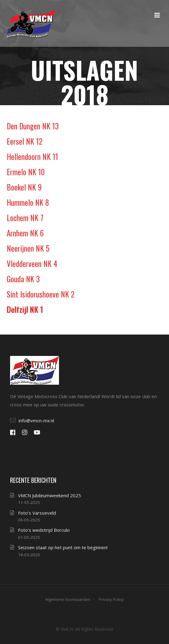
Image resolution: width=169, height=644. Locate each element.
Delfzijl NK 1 (25, 309)
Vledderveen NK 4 (32, 263)
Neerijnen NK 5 (28, 248)
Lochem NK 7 (25, 218)
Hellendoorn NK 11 (32, 156)
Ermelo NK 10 (26, 172)
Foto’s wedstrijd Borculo (44, 530)
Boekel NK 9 (24, 187)
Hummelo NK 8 (28, 202)
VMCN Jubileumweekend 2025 (50, 495)
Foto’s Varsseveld (37, 513)
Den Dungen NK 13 (33, 126)
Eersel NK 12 (25, 141)
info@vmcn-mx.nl (36, 420)
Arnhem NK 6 (25, 233)
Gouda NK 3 (23, 279)
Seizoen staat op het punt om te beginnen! (63, 547)
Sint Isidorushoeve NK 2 (41, 294)
